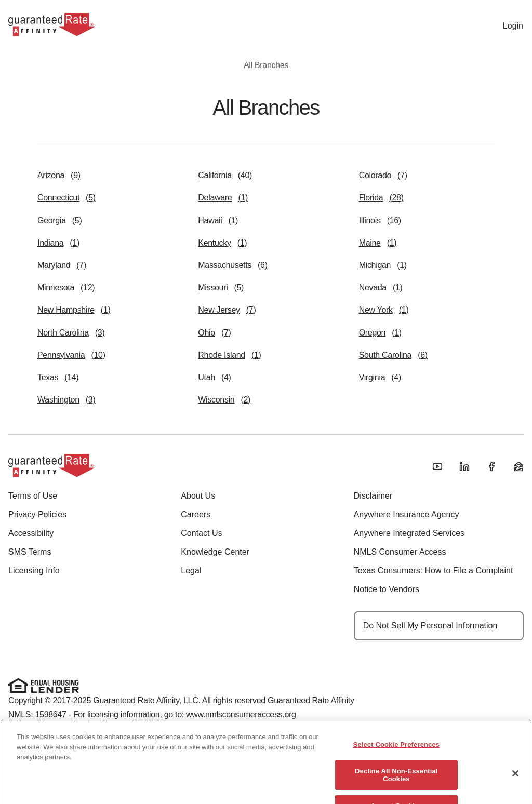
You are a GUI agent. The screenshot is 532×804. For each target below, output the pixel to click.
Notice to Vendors (387, 589)
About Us (198, 496)
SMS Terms (30, 552)
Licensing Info (34, 571)
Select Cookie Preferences (397, 752)
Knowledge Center (215, 552)
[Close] (515, 781)
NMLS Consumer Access (400, 552)
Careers (196, 514)
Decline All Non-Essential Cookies (396, 782)
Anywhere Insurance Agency (407, 514)
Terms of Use (33, 496)
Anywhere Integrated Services (409, 533)
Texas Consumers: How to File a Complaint (434, 571)
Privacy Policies (37, 514)
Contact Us (201, 533)
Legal (191, 571)
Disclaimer (373, 496)
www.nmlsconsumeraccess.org (241, 714)
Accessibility (31, 533)
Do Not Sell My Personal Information (430, 626)
